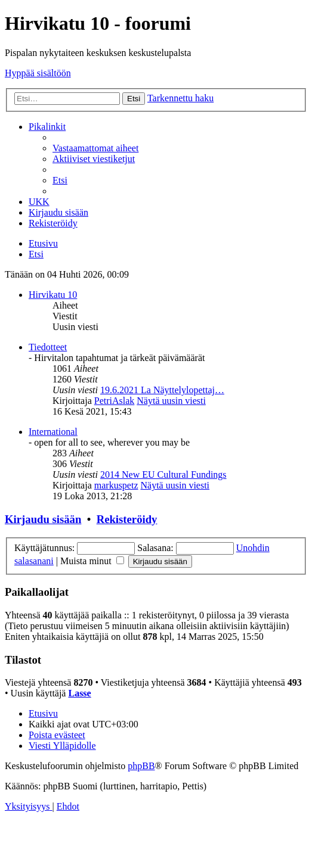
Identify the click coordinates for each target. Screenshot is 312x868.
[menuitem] (95, 148)
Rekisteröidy (127, 519)
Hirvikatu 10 (53, 295)
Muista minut (92, 561)
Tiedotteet (48, 347)
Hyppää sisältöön (38, 73)
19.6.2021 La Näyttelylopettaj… (162, 390)
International (53, 432)
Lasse (79, 693)
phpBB (141, 766)
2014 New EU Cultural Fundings (163, 475)
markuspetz (116, 485)
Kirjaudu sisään (43, 519)
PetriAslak (115, 401)
